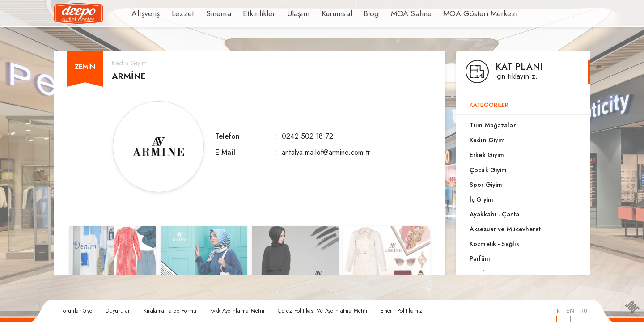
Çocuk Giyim (488, 170)
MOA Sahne (389, 13)
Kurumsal (318, 13)
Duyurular (118, 311)
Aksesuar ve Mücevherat (505, 229)
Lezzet (178, 13)
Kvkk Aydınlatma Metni (237, 311)
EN (570, 311)
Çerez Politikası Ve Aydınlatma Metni (322, 311)
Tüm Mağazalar (493, 125)
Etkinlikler (247, 13)
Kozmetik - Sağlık (494, 244)
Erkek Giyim (487, 155)
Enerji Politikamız (401, 311)
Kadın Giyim (487, 140)
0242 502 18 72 (307, 136)
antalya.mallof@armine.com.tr (326, 152)
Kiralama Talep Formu (170, 311)
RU (584, 311)
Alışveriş (144, 13)
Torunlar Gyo (76, 311)
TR (557, 311)
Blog (351, 13)
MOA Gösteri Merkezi (451, 13)
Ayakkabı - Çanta (494, 214)
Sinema (211, 13)
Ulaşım (283, 13)
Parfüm (480, 258)
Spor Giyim (486, 185)
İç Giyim (481, 199)
